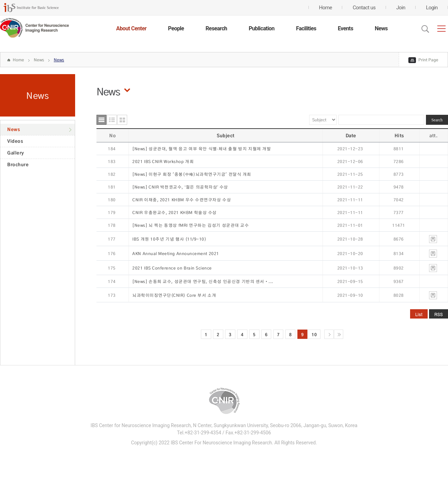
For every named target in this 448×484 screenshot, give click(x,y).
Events (345, 28)
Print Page (428, 60)
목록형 (101, 120)
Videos (15, 141)
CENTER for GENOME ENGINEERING (34, 28)
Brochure (18, 164)
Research (216, 28)
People (176, 28)
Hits (399, 135)
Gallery (16, 153)
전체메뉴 (441, 29)
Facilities (306, 28)
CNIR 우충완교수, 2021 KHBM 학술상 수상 (175, 213)
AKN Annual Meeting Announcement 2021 (176, 254)
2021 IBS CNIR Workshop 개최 (163, 162)
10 (314, 334)
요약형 (112, 120)
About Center (131, 28)
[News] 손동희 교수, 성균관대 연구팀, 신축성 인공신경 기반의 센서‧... (203, 281)
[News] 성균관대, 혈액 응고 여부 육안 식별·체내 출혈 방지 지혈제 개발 (202, 149)
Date (351, 135)
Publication (262, 28)
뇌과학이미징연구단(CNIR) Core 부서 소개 (174, 295)
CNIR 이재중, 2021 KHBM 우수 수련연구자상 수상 (182, 200)
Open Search (425, 29)
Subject (226, 135)
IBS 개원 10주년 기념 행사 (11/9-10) (169, 239)
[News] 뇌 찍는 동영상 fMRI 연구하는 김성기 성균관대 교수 (191, 225)
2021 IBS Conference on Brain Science (172, 268)
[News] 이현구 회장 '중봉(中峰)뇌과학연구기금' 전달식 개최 (192, 174)
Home (18, 60)
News (381, 28)
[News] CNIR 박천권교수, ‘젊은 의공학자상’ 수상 (180, 187)
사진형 (122, 120)
